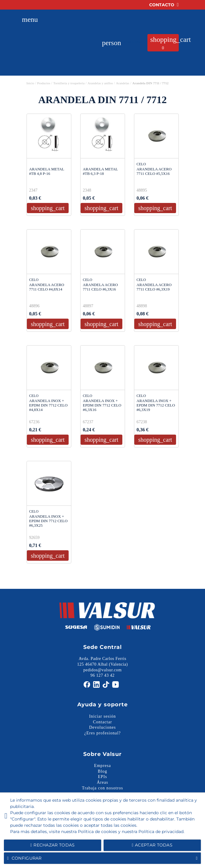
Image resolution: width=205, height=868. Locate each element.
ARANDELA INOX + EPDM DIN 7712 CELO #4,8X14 (48, 405)
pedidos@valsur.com (102, 670)
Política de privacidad (161, 832)
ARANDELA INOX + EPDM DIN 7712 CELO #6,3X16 (102, 405)
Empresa (102, 766)
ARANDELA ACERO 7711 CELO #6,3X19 (154, 287)
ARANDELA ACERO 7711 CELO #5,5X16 (154, 171)
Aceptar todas (152, 845)
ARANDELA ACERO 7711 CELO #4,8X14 (47, 287)
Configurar (102, 858)
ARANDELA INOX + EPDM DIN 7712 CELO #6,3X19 (156, 405)
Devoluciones (103, 727)
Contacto (164, 5)
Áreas (103, 782)
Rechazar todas (53, 845)
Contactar (103, 722)
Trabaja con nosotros (103, 788)
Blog (102, 771)
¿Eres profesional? (102, 733)
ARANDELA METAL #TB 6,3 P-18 (100, 171)
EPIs (102, 777)
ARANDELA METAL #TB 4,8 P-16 (47, 171)
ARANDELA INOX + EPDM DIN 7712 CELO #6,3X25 (48, 521)
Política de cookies (97, 832)
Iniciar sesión (103, 716)
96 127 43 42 (102, 676)
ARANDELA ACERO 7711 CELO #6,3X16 (100, 287)
